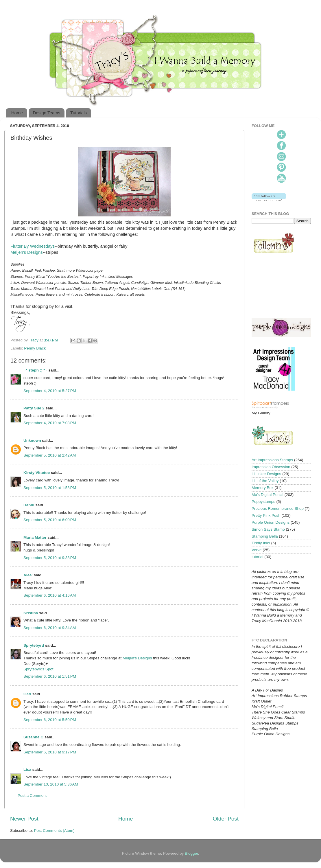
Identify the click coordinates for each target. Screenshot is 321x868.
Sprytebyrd (34, 645)
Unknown (32, 441)
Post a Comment (32, 796)
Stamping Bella (265, 536)
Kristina (31, 613)
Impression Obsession (271, 467)
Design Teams (47, 113)
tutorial (258, 557)
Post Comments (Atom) (54, 831)
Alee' (28, 575)
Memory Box (263, 488)
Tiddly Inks (261, 543)
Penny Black (35, 348)
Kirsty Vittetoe (37, 473)
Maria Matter (35, 537)
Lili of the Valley (265, 481)
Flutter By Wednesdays (33, 246)
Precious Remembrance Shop (278, 509)
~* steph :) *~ (35, 370)
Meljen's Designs (27, 252)
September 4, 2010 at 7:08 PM (50, 423)
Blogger (191, 853)
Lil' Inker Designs (266, 474)
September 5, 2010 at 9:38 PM (50, 558)
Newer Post (24, 819)
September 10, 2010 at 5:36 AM (51, 784)
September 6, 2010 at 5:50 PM (50, 720)
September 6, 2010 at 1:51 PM (50, 676)
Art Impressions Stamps (272, 460)
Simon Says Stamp (268, 529)
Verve (257, 550)
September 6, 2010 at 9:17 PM (50, 752)
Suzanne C (33, 737)
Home (17, 113)
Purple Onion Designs (271, 522)
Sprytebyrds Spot (38, 669)
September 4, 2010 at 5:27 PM (50, 391)
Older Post (226, 819)
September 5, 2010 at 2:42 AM (50, 455)
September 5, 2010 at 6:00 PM (50, 520)
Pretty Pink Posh (266, 515)
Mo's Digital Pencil (267, 495)
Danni (29, 505)
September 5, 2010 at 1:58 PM (50, 488)
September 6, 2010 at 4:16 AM (50, 595)
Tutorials (79, 113)
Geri (27, 694)
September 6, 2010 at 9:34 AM (50, 628)
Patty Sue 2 (34, 408)
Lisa (27, 769)
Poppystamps (263, 502)
